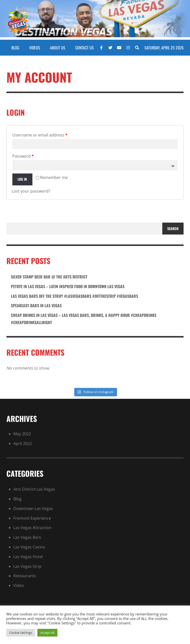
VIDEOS (35, 48)
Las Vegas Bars (27, 537)
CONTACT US (84, 48)
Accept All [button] (47, 633)
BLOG (15, 48)
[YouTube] (119, 48)
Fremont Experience (32, 518)
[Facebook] (101, 48)
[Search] (137, 48)
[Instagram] (128, 48)
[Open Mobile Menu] (179, 20)
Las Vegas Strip (27, 566)
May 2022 (22, 434)
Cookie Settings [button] (21, 633)
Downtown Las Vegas (33, 508)
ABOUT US (58, 48)
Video (19, 585)
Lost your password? (31, 191)
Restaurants (25, 576)
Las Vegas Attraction (32, 528)
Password (23, 156)
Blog (17, 499)
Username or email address (40, 135)
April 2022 (23, 443)
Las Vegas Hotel (28, 557)
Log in (22, 179)
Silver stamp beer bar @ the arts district (49, 277)
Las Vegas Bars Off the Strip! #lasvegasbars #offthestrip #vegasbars (74, 296)
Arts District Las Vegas (34, 489)
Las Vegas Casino (29, 547)
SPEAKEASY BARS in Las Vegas (36, 305)
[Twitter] (110, 48)
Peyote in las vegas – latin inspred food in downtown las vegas (68, 286)
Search (173, 229)
